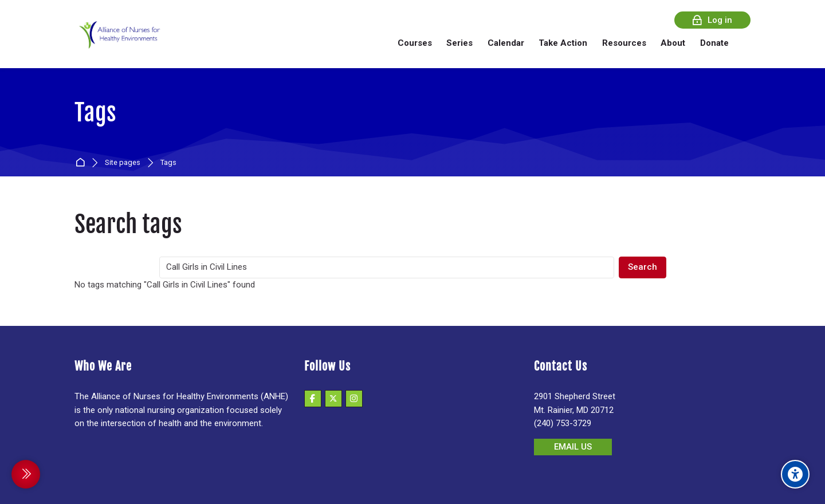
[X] (333, 399)
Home (82, 163)
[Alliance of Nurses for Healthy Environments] (118, 43)
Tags (168, 163)
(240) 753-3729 (563, 423)
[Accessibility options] (795, 474)
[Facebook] (313, 399)
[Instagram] (354, 399)
